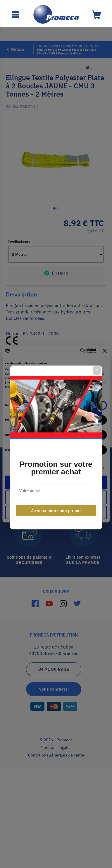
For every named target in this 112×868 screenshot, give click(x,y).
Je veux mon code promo (56, 498)
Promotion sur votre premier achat (56, 455)
